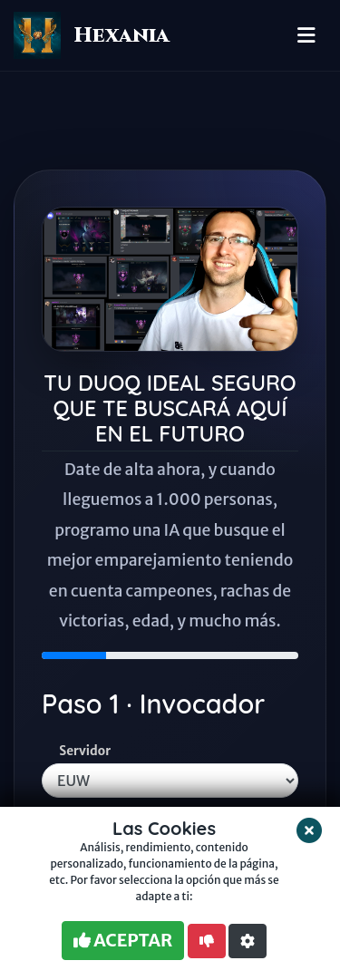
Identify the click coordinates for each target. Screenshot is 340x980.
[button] (248, 941)
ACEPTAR (123, 940)
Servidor (85, 751)
